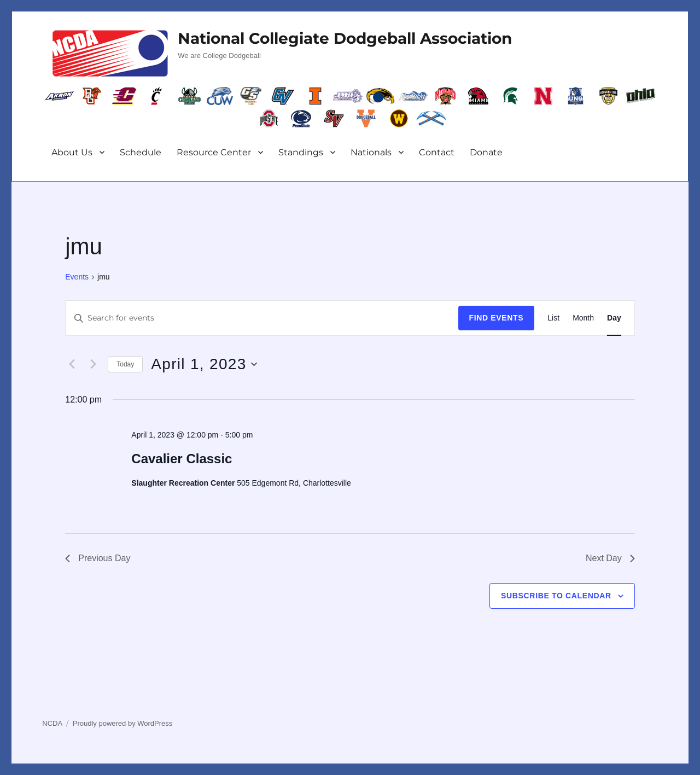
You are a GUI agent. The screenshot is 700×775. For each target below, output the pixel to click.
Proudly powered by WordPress (123, 723)
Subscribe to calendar (556, 596)
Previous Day (98, 558)
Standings (301, 152)
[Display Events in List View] (553, 318)
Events (77, 277)
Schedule (141, 152)
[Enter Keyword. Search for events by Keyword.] (262, 318)
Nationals (371, 152)
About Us (72, 152)
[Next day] (93, 364)
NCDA (52, 723)
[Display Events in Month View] (583, 318)
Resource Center (214, 152)
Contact (437, 152)
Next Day (610, 558)
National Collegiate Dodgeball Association (345, 38)
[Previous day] (72, 364)
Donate (486, 152)
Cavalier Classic (182, 459)
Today (125, 364)
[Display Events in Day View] (614, 318)
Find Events (497, 318)
